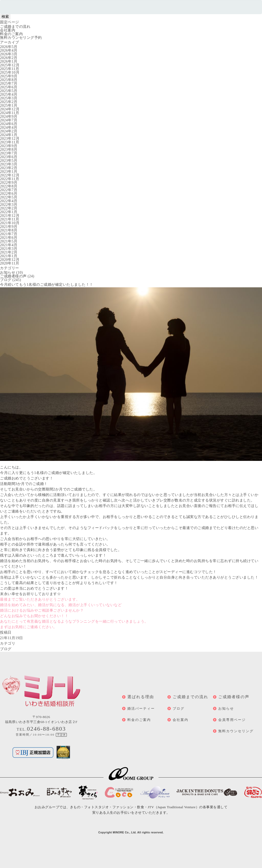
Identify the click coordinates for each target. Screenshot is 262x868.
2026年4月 (9, 50)
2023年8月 (9, 150)
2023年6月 (9, 157)
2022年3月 (9, 205)
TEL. (41, 729)
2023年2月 (9, 168)
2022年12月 (10, 175)
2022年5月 (9, 197)
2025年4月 (9, 95)
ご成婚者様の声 (13, 276)
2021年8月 (9, 230)
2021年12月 (10, 216)
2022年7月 (9, 190)
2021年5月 (9, 241)
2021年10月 (10, 223)
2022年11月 (10, 179)
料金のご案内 (11, 34)
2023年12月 (10, 139)
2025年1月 (9, 106)
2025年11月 (10, 69)
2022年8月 (9, 186)
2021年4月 (9, 245)
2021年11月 (10, 219)
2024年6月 (9, 124)
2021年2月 (9, 252)
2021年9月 (9, 227)
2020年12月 (10, 260)
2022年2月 (9, 208)
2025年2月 (9, 102)
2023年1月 (9, 172)
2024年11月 (10, 113)
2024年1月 (9, 135)
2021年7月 (9, 234)
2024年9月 (9, 117)
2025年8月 (9, 80)
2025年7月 (9, 83)
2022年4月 (9, 201)
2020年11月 (10, 263)
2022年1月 (9, 212)
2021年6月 (9, 238)
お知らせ (8, 273)
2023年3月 (9, 164)
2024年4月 (9, 128)
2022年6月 (9, 194)
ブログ (6, 280)
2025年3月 (9, 98)
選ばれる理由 (141, 697)
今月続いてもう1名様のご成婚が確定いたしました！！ (47, 285)
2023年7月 (9, 153)
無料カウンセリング (236, 731)
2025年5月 (9, 91)
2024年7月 (9, 120)
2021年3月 (9, 249)
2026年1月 (9, 61)
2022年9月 (9, 183)
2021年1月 (9, 256)
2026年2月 (9, 58)
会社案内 (8, 30)
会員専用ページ (232, 720)
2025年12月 (10, 65)
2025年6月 (9, 87)
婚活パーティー (141, 708)
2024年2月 (9, 131)
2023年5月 (9, 161)
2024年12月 (10, 109)
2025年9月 (9, 76)
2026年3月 (9, 54)
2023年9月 (9, 146)
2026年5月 (9, 47)
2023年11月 (10, 142)
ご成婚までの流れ (15, 27)
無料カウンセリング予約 (21, 38)
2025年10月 (10, 72)
